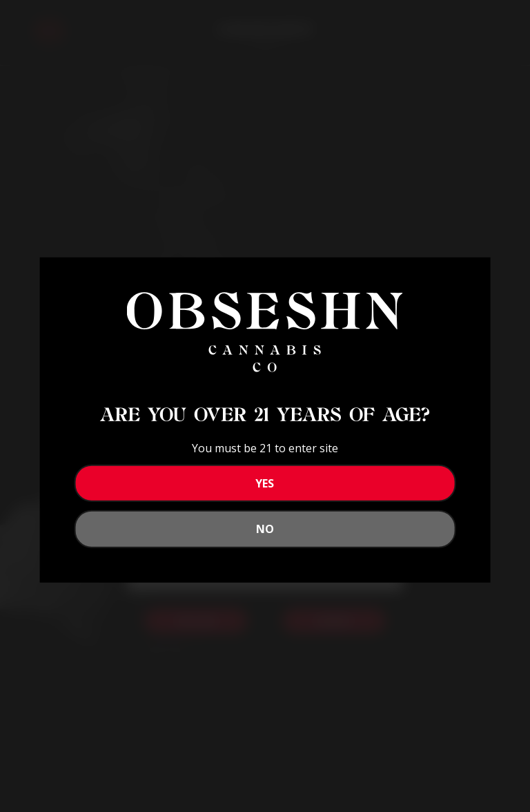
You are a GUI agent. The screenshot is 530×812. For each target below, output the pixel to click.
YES (265, 483)
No (265, 529)
